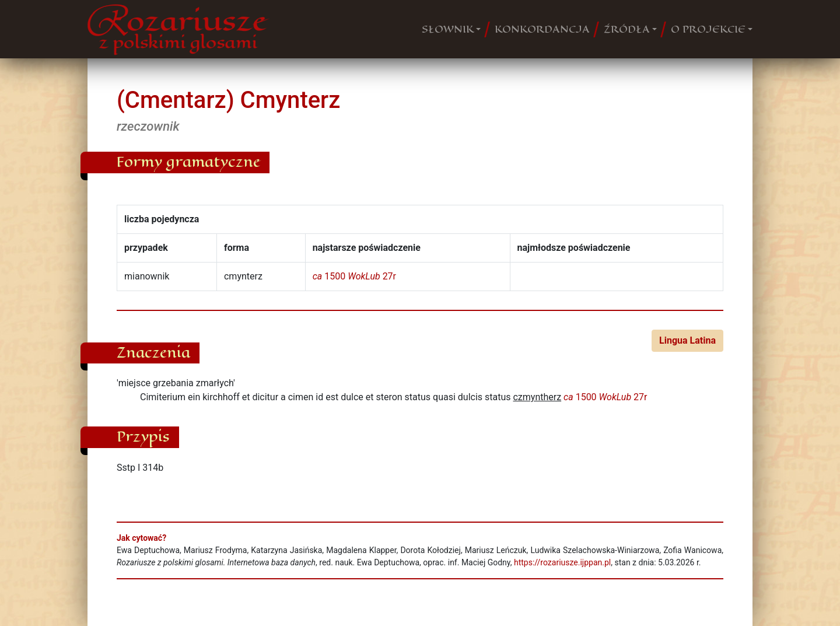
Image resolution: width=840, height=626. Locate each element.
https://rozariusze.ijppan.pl (562, 562)
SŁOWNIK (448, 29)
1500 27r (354, 276)
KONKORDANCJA (542, 29)
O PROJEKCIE (708, 29)
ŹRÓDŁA (627, 29)
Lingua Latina (687, 340)
